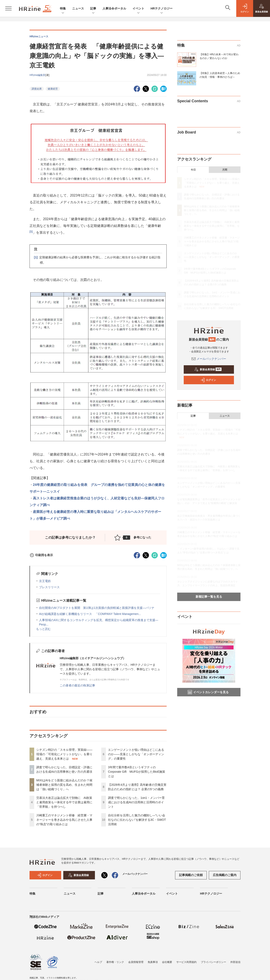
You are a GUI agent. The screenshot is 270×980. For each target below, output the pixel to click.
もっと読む (43, 629)
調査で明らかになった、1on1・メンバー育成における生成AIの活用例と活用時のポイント (136, 802)
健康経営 (53, 89)
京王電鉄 (45, 581)
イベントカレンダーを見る (208, 692)
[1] (31, 232)
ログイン (208, 380)
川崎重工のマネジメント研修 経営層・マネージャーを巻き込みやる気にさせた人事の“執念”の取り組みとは (64, 820)
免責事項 (153, 962)
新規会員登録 (208, 369)
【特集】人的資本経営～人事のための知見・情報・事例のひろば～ (220, 75)
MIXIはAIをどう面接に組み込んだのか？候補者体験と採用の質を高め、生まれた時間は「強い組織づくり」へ (64, 785)
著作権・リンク (115, 962)
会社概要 (167, 962)
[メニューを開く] (8, 8)
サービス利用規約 (186, 962)
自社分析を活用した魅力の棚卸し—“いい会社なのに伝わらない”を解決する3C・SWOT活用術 (137, 820)
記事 (93, 9)
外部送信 (235, 962)
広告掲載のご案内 (225, 875)
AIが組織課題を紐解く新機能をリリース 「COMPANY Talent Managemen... (90, 614)
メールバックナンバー (209, 359)
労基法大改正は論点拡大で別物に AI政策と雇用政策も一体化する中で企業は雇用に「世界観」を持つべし (64, 802)
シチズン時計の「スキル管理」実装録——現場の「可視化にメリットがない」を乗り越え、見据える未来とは (64, 754)
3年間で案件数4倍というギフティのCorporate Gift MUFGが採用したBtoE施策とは (137, 772)
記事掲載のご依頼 (191, 875)
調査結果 (37, 89)
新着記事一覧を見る (209, 597)
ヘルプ (98, 962)
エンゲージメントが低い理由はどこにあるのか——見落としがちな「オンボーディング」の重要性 (136, 754)
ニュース (78, 8)
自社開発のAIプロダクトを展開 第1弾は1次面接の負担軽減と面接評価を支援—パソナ (97, 608)
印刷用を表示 (41, 555)
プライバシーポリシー (213, 962)
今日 (193, 170)
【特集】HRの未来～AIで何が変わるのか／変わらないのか (219, 56)
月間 (225, 170)
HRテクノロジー (162, 9)
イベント (138, 9)
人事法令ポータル (114, 8)
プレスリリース (49, 587)
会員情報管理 (136, 962)
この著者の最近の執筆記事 (77, 685)
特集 (63, 9)
